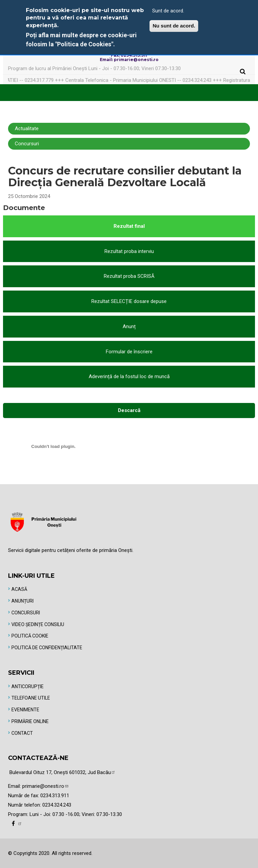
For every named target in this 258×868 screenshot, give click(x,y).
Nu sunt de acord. (174, 26)
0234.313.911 (55, 796)
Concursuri (26, 613)
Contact (22, 733)
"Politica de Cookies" (84, 44)
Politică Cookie (30, 636)
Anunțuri (23, 601)
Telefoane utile (31, 698)
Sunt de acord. (168, 11)
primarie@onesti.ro (46, 786)
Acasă (19, 589)
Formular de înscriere (129, 352)
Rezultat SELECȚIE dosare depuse (129, 301)
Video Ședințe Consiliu (38, 624)
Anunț (129, 326)
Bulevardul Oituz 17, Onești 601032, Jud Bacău (62, 772)
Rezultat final (129, 226)
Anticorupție (28, 686)
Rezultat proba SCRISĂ (129, 276)
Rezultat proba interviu (129, 251)
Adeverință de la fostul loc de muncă (129, 376)
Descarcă (129, 410)
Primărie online (30, 721)
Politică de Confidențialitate (47, 648)
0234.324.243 (57, 805)
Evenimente (25, 710)
